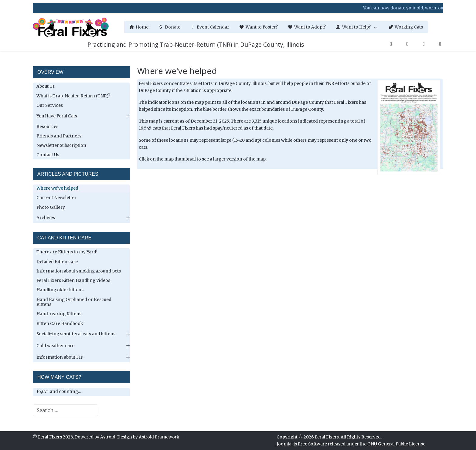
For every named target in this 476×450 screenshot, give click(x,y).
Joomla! (285, 444)
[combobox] (66, 410)
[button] (357, 27)
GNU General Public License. (397, 444)
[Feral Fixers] (71, 27)
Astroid (108, 437)
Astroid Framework (159, 437)
